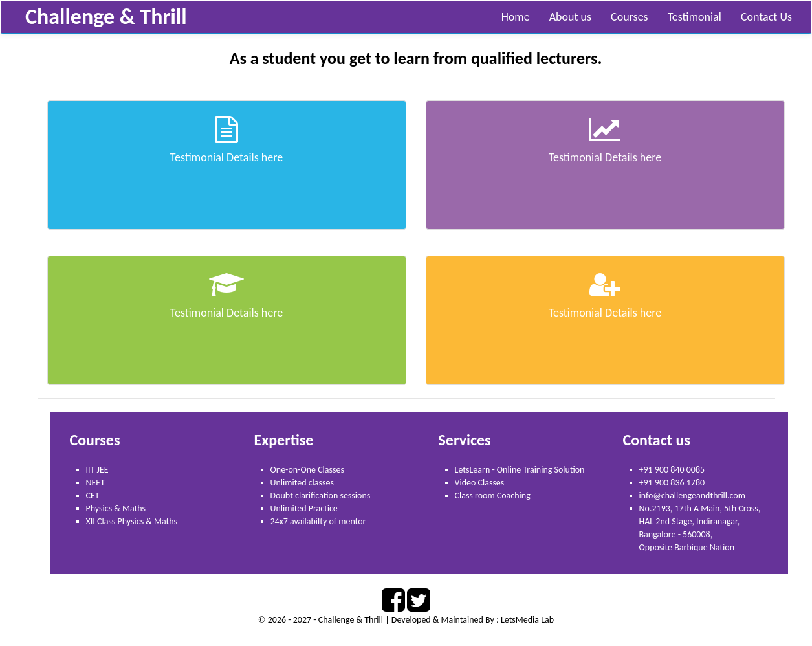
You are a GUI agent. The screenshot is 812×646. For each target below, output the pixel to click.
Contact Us (766, 17)
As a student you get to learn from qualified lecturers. (416, 58)
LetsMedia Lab (527, 620)
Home (516, 17)
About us (570, 17)
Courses (630, 17)
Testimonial (695, 17)
